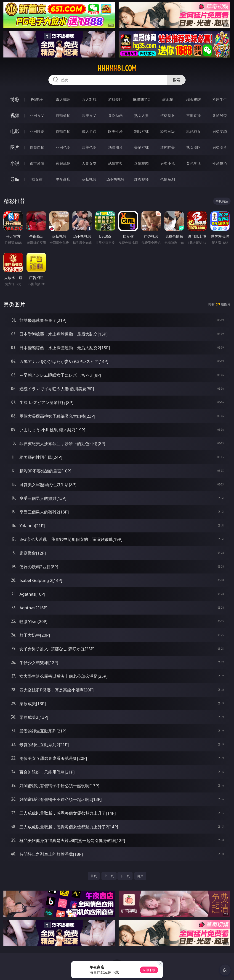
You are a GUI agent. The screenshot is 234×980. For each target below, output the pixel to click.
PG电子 (37, 99)
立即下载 (149, 970)
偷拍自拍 (63, 131)
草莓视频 (89, 179)
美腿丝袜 (141, 147)
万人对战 (89, 99)
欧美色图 (89, 147)
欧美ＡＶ (89, 115)
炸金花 (168, 99)
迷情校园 (141, 163)
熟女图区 (194, 147)
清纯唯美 (168, 147)
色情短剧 (168, 179)
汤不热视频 (115, 179)
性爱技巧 (220, 163)
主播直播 (194, 115)
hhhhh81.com (117, 68)
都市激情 (37, 163)
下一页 (125, 876)
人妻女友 (89, 163)
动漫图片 (115, 147)
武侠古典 (115, 163)
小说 (15, 163)
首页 (94, 876)
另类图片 (220, 147)
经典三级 (168, 131)
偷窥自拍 (37, 147)
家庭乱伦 (63, 163)
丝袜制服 (168, 115)
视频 (15, 115)
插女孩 (37, 179)
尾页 (140, 876)
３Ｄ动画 (115, 115)
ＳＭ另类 (220, 115)
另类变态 (220, 131)
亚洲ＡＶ (37, 115)
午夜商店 (63, 179)
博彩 (15, 99)
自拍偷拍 (63, 115)
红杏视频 (141, 179)
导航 (15, 179)
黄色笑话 (194, 163)
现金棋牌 (194, 99)
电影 (15, 131)
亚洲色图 (63, 147)
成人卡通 (89, 131)
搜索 (176, 80)
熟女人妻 (141, 115)
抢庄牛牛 (220, 99)
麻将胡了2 (141, 99)
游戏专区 (115, 99)
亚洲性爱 (37, 131)
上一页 (109, 876)
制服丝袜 (141, 131)
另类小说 (168, 163)
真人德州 (63, 99)
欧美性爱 (115, 131)
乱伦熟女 (194, 131)
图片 (15, 147)
